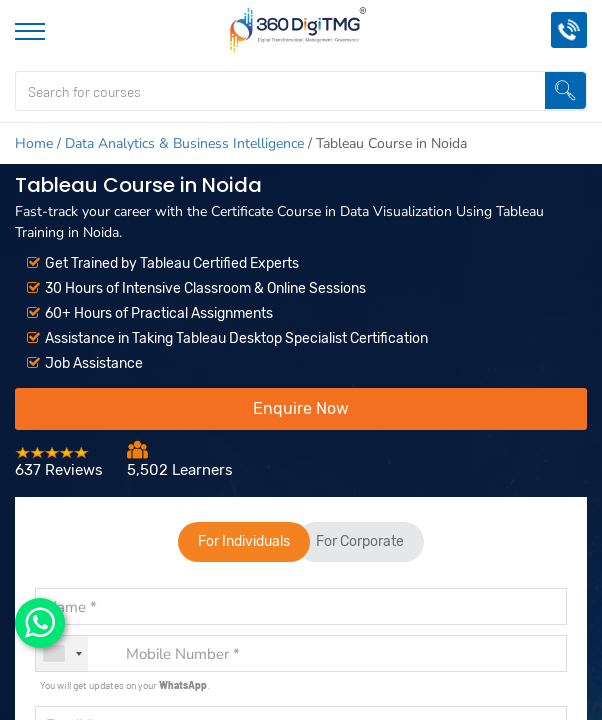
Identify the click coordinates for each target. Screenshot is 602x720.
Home (34, 143)
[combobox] (62, 653)
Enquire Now (301, 408)
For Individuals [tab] (244, 541)
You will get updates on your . (125, 685)
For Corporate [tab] (360, 541)
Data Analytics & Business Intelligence (184, 143)
